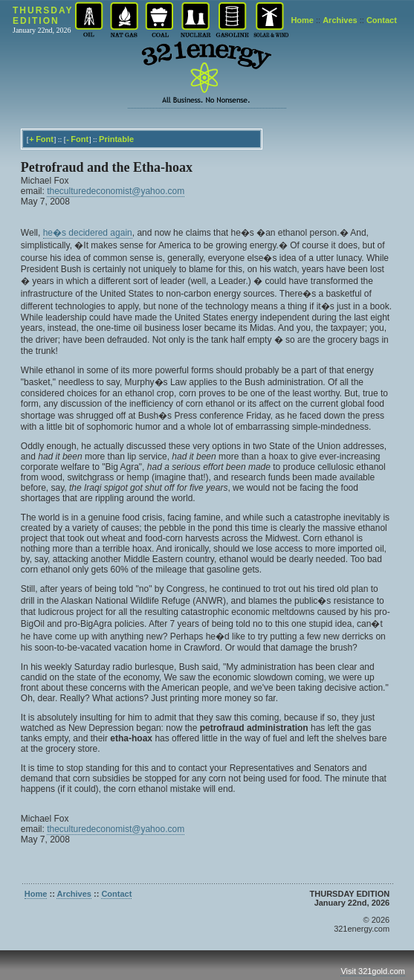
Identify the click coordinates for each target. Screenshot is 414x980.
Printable (116, 139)
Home (302, 20)
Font (45, 139)
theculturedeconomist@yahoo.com (116, 191)
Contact (382, 20)
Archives (340, 20)
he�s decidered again (88, 233)
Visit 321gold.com (373, 971)
